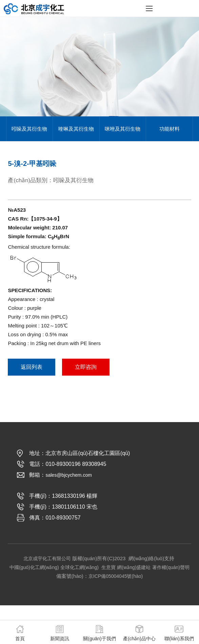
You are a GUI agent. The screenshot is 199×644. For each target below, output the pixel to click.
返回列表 (32, 367)
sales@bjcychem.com (68, 475)
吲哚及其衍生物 (29, 129)
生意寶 (108, 567)
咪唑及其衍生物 (123, 129)
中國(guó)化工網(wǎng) (34, 567)
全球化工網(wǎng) (79, 567)
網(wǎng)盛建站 (134, 567)
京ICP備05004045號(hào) (116, 576)
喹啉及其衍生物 (76, 129)
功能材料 (170, 129)
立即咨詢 (86, 367)
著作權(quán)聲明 (171, 567)
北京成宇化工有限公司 (47, 558)
